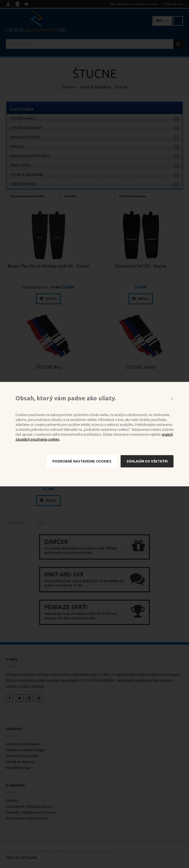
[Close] (172, 398)
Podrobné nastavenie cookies (82, 461)
